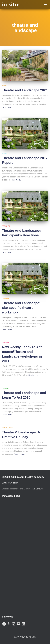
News (4, 86)
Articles (6, 154)
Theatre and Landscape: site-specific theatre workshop (21, 308)
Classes (6, 299)
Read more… (8, 107)
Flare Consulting (38, 489)
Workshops (7, 428)
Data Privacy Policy (25, 637)
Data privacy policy (10, 483)
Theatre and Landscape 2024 (25, 90)
